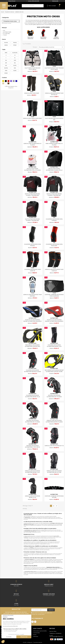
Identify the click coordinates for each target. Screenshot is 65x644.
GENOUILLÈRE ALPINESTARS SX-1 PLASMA (32, 144)
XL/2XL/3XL (15, 53)
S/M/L (6, 53)
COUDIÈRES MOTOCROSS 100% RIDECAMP (54, 245)
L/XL (6, 65)
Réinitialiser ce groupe (7, 23)
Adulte (6, 45)
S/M (6, 63)
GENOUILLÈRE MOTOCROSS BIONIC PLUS (32, 497)
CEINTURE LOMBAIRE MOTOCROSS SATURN (54, 497)
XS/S (15, 60)
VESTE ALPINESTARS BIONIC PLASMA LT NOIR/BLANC (32, 195)
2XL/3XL (6, 68)
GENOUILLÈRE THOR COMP (32, 93)
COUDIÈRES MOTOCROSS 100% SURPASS (54, 220)
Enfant (15, 45)
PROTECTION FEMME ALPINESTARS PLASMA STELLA (54, 169)
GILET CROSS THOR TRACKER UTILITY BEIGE (32, 69)
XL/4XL (15, 71)
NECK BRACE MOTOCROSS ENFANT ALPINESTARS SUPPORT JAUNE (54, 371)
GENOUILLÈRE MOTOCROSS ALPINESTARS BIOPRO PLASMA (54, 421)
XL (15, 58)
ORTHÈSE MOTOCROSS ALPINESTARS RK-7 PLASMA (54, 396)
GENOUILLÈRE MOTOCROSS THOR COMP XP (54, 270)
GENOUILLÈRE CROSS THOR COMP (32, 118)
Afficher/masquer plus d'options (11, 87)
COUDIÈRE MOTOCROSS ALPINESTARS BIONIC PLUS (32, 396)
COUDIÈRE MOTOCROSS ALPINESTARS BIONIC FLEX (54, 346)
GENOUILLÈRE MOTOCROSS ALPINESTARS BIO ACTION (54, 472)
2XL (6, 60)
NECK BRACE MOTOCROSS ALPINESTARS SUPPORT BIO (32, 346)
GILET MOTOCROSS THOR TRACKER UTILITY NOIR (54, 69)
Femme (15, 43)
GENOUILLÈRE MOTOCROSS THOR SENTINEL (32, 295)
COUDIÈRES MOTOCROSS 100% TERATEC (32, 245)
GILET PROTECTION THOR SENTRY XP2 (54, 119)
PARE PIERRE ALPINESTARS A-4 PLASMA (54, 144)
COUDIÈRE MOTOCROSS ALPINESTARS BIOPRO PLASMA (32, 371)
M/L (15, 63)
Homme (6, 43)
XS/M (6, 71)
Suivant (57, 506)
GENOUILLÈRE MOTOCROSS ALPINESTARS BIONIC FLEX (32, 472)
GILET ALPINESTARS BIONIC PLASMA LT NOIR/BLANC (32, 220)
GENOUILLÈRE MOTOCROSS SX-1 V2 (54, 446)
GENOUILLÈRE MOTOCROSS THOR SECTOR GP (54, 94)
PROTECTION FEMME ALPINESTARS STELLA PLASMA (32, 169)
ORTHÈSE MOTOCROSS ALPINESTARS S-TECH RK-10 (32, 446)
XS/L (15, 68)
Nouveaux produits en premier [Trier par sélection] (51, 47)
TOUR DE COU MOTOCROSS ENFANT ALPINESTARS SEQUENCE (32, 321)
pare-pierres (28, 530)
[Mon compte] (51, 6)
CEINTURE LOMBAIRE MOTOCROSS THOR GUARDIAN (54, 295)
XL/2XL (15, 65)
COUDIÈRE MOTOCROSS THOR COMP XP (32, 270)
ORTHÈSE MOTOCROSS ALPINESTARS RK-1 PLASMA (32, 421)
